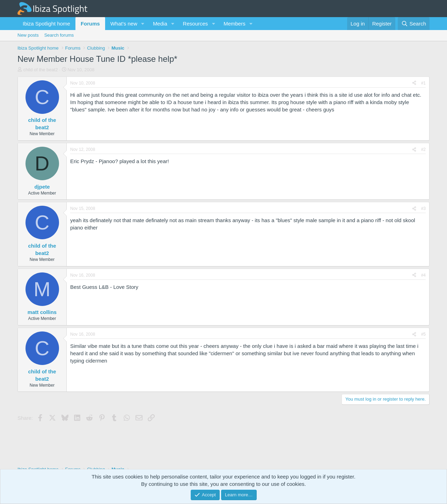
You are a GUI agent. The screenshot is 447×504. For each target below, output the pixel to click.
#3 (423, 209)
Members (235, 24)
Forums (90, 24)
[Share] (414, 83)
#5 (423, 334)
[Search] (414, 24)
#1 (423, 83)
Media (160, 24)
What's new (124, 24)
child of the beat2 (41, 70)
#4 (423, 275)
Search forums (59, 35)
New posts (28, 35)
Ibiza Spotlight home (46, 24)
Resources (196, 24)
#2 (423, 149)
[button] (143, 24)
